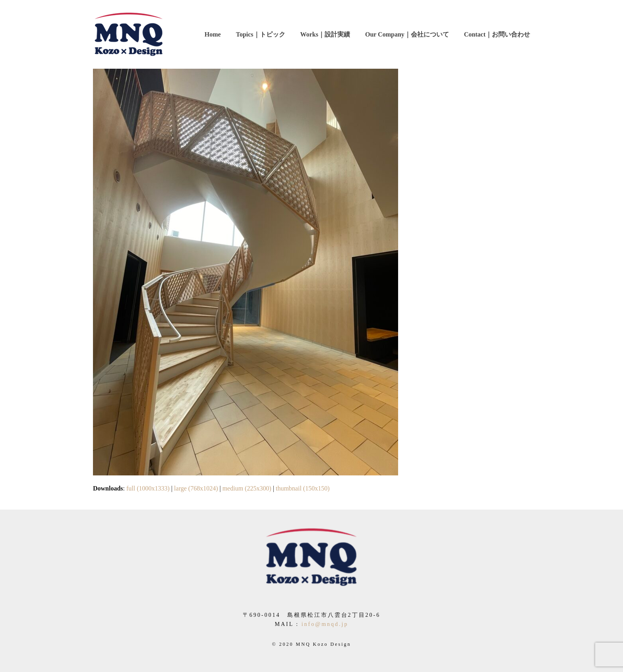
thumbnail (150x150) (303, 488)
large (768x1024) (196, 488)
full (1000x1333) (148, 488)
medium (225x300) (247, 488)
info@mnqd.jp (325, 624)
